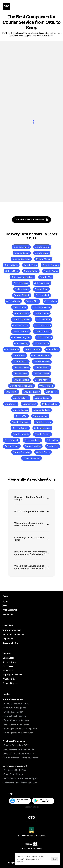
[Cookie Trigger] (31, 807)
